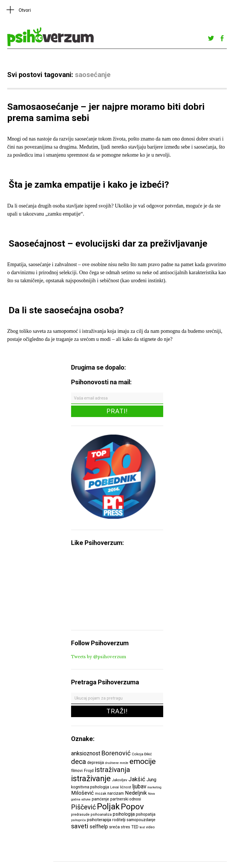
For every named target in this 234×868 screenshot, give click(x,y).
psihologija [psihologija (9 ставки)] (124, 814)
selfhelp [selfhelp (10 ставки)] (99, 827)
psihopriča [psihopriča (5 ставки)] (78, 820)
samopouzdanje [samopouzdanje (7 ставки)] (141, 820)
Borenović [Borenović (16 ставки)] (116, 753)
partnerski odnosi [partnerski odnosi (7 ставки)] (126, 799)
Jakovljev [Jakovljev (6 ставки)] (120, 780)
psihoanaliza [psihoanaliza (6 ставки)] (101, 814)
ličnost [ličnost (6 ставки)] (126, 787)
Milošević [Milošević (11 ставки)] (82, 793)
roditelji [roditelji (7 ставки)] (119, 820)
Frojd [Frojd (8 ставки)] (89, 771)
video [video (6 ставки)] (150, 827)
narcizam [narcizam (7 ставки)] (116, 793)
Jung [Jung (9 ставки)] (151, 780)
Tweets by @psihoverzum (99, 657)
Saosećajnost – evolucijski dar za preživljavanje (108, 243)
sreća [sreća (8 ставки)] (114, 827)
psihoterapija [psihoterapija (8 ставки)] (99, 820)
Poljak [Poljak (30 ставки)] (108, 806)
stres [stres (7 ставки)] (125, 827)
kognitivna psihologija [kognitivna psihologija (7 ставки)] (90, 787)
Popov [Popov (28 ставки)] (132, 807)
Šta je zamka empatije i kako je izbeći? (89, 185)
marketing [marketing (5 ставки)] (154, 787)
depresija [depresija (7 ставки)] (96, 763)
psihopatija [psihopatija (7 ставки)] (146, 814)
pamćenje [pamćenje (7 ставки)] (100, 799)
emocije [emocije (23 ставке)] (143, 761)
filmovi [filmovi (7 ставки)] (77, 771)
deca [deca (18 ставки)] (79, 762)
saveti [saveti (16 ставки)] (80, 826)
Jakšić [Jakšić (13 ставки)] (137, 779)
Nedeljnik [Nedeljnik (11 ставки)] (136, 793)
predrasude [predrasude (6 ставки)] (80, 814)
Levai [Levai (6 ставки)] (115, 787)
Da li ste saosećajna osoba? (66, 310)
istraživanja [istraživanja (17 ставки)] (112, 770)
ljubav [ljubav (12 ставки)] (139, 787)
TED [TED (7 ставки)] (135, 827)
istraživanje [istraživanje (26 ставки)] (91, 778)
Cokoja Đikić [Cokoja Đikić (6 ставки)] (142, 754)
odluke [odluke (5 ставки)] (86, 799)
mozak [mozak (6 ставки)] (101, 793)
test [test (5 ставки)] (142, 827)
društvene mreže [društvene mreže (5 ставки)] (117, 763)
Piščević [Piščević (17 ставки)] (83, 807)
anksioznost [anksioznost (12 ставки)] (86, 753)
